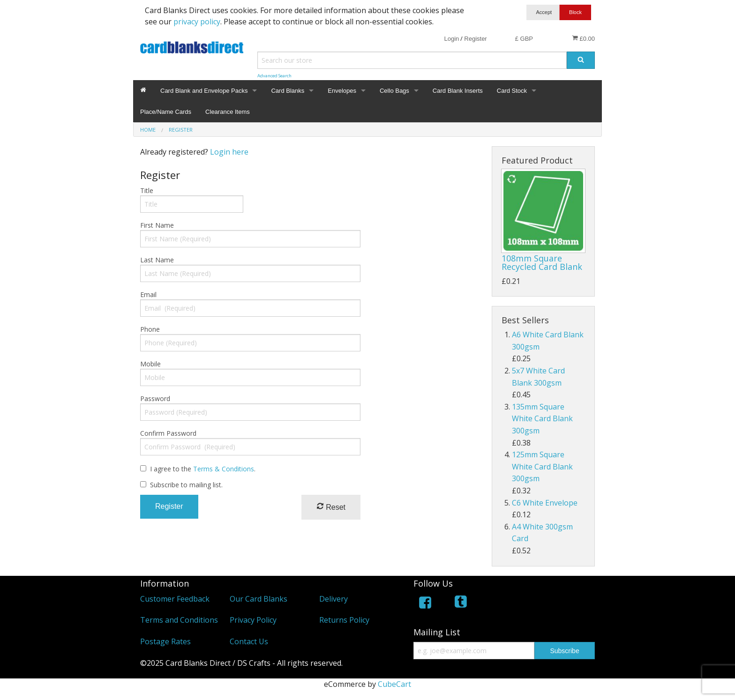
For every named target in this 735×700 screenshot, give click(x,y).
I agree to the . (203, 469)
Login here (229, 152)
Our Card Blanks (259, 599)
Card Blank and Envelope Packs (204, 91)
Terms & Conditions (224, 469)
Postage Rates (165, 641)
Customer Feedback (175, 599)
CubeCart (394, 684)
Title (147, 190)
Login (451, 39)
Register (475, 39)
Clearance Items (228, 112)
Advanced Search (274, 76)
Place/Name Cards (166, 112)
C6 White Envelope (545, 503)
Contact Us (249, 641)
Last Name (157, 260)
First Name (157, 225)
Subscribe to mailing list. (186, 485)
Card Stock (512, 91)
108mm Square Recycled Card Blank (542, 262)
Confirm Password (168, 433)
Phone (150, 329)
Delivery (334, 599)
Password (155, 398)
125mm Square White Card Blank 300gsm (542, 466)
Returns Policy (344, 620)
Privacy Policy (253, 620)
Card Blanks (288, 91)
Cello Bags (394, 91)
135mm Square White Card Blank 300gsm (542, 419)
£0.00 (583, 38)
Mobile (150, 364)
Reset (331, 507)
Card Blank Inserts (458, 91)
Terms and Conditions (179, 620)
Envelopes (342, 91)
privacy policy (197, 22)
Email (148, 294)
